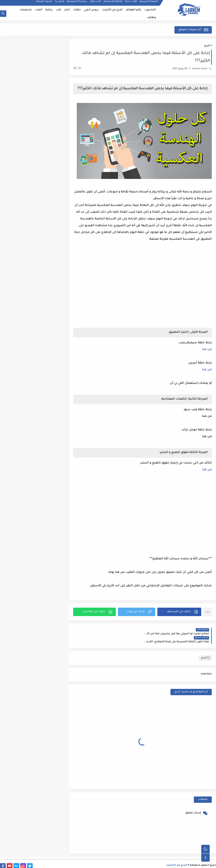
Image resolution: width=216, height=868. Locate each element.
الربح (207, 46)
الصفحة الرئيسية (149, 3)
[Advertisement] (176, 521)
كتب (59, 10)
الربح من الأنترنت (112, 10)
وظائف (152, 18)
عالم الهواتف (133, 10)
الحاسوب (150, 10)
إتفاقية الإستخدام (113, 3)
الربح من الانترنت (177, 862)
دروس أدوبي (91, 10)
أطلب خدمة (131, 3)
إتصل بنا (59, 3)
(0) (79, 69)
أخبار (67, 10)
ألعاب (39, 10)
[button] (180, 617)
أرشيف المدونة (44, 3)
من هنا (207, 355)
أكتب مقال (95, 3)
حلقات (77, 10)
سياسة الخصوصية (77, 3)
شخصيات (26, 10)
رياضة (49, 10)
